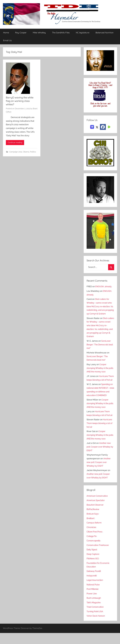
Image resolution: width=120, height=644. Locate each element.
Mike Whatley (39, 33)
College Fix (92, 547)
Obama (26, 152)
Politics (33, 152)
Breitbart (91, 529)
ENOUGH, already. (104, 287)
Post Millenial (93, 600)
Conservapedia (94, 552)
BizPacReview (93, 520)
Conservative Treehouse (98, 556)
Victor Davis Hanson (96, 627)
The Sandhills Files (61, 33)
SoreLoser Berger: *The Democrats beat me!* (99, 348)
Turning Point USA (95, 622)
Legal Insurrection (95, 591)
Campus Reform (94, 534)
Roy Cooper (21, 33)
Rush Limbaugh (94, 609)
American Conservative (98, 507)
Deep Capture (93, 565)
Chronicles (92, 538)
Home (6, 33)
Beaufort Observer (95, 516)
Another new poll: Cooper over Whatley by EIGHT (99, 458)
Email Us (7, 40)
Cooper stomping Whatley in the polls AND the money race (99, 372)
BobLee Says (93, 525)
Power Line (92, 604)
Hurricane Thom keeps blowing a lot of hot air (100, 384)
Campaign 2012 (16, 152)
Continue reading (15, 143)
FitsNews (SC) (93, 570)
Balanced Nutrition (105, 33)
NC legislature (83, 33)
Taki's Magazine (94, 613)
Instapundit (92, 587)
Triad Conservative (95, 618)
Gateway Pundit (94, 582)
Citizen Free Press (95, 543)
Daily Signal (92, 561)
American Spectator (96, 511)
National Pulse (94, 595)
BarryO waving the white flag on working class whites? (20, 101)
